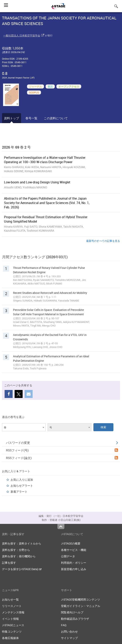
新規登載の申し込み (74, 569)
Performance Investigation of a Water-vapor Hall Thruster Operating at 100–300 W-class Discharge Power (45, 160)
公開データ (68, 556)
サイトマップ (69, 638)
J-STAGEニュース (13, 625)
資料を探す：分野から (16, 550)
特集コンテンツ (12, 631)
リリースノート (12, 606)
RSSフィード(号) (62, 450)
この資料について (56, 118)
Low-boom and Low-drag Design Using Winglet (37, 182)
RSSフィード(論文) (62, 458)
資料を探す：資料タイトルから (22, 543)
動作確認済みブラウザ (75, 619)
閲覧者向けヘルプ (72, 612)
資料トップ (11, 118)
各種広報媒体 (10, 638)
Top (61, 526)
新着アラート (19, 492)
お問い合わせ (69, 631)
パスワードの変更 (62, 443)
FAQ (64, 625)
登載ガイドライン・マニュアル (81, 606)
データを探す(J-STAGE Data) (22, 569)
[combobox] (24, 427)
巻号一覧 (31, 118)
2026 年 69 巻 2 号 (16, 147)
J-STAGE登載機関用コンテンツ (80, 599)
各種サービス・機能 (74, 550)
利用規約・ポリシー (74, 563)
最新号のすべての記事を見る (103, 241)
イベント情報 (10, 619)
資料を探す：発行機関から (19, 556)
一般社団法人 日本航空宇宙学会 (22, 35)
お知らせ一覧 (10, 599)
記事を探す (9, 563)
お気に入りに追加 (22, 480)
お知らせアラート (22, 486)
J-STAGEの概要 (71, 543)
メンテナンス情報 (13, 612)
